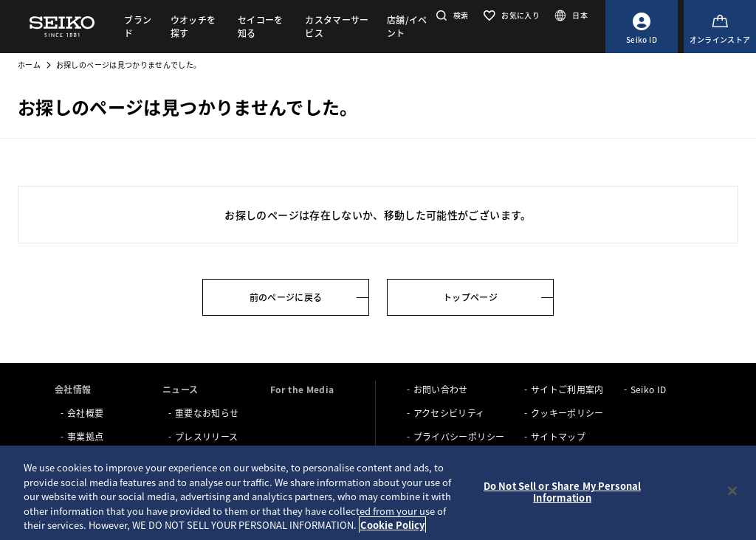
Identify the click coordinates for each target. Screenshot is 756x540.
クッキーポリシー (567, 413)
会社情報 (73, 389)
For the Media (302, 389)
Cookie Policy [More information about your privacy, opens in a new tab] (392, 525)
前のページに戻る (286, 297)
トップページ (470, 297)
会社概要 (85, 413)
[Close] (732, 491)
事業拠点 (85, 436)
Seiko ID (649, 389)
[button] (451, 15)
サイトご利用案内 (567, 389)
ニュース (180, 389)
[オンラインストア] (720, 27)
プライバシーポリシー (459, 436)
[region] (378, 493)
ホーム (29, 65)
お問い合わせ (441, 389)
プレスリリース (206, 436)
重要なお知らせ (207, 413)
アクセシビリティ (449, 413)
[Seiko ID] (642, 27)
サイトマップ (558, 436)
